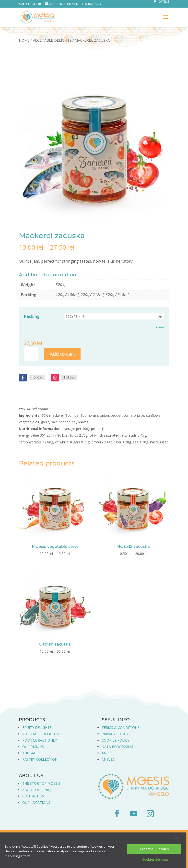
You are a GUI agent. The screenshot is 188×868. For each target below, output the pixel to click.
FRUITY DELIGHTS (37, 727)
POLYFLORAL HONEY (40, 740)
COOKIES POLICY (115, 740)
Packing (32, 316)
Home (24, 40)
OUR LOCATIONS (36, 802)
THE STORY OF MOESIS (41, 783)
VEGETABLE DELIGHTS (41, 734)
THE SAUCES (32, 753)
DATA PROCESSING (117, 747)
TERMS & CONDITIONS (121, 727)
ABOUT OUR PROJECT (40, 790)
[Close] (176, 838)
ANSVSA (108, 759)
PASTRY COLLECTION (40, 759)
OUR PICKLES (33, 747)
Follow (37, 377)
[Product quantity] (31, 354)
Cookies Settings (155, 859)
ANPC (106, 753)
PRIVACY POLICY (115, 734)
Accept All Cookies (154, 849)
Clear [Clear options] (160, 327)
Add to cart (62, 354)
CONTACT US (33, 796)
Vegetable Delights (52, 40)
